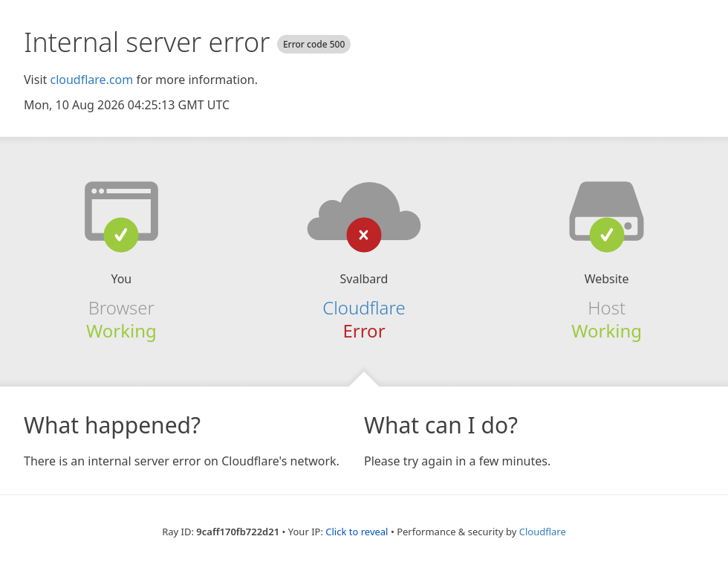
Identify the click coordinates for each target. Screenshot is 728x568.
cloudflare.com (91, 80)
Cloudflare (543, 532)
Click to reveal (357, 532)
